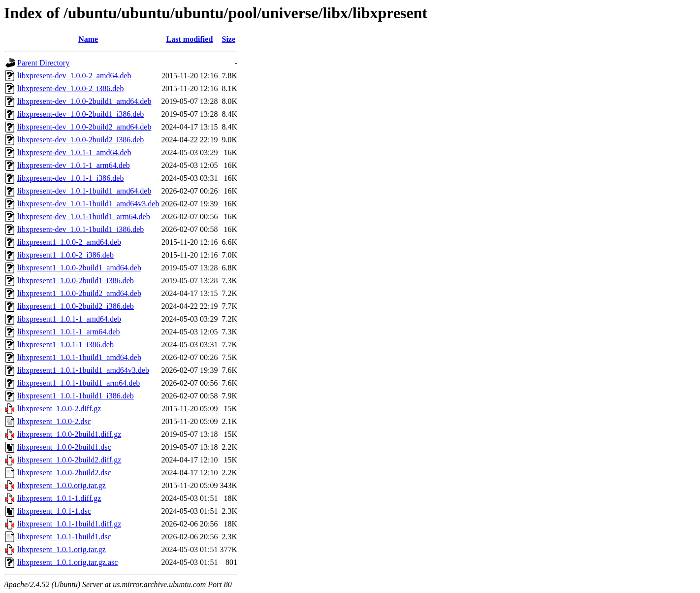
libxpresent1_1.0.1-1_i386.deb (65, 345)
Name (88, 39)
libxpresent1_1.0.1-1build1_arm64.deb (79, 383)
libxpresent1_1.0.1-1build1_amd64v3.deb (83, 370)
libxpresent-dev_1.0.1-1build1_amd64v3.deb (88, 204)
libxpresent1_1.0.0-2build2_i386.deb (76, 306)
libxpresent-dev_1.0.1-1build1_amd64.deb (84, 191)
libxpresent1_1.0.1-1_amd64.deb (69, 319)
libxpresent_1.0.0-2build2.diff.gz (69, 460)
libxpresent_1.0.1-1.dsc (54, 511)
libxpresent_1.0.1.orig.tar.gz (62, 549)
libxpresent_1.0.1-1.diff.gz (59, 498)
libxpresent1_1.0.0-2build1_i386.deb (76, 280)
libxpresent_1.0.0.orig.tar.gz (62, 485)
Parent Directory (43, 63)
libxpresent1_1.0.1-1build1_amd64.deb (79, 357)
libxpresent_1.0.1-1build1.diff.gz (69, 524)
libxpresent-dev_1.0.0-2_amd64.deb (74, 76)
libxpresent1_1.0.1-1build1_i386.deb (76, 396)
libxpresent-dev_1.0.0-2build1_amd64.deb (84, 101)
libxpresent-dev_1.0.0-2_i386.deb (70, 88)
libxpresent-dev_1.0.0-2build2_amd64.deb (84, 127)
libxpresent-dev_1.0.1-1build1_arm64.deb (84, 216)
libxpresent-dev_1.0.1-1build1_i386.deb (80, 229)
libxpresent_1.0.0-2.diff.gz (59, 409)
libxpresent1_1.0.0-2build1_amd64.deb (79, 268)
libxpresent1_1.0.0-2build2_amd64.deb (79, 293)
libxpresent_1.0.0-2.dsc (54, 421)
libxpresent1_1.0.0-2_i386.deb (65, 255)
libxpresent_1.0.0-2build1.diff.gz (69, 434)
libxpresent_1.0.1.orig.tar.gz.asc (67, 562)
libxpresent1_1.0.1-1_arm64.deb (68, 332)
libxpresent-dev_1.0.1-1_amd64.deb (74, 152)
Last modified (190, 39)
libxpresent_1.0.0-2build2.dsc (64, 473)
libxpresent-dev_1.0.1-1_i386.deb (70, 178)
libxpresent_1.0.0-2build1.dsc (64, 447)
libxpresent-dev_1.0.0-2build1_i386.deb (80, 114)
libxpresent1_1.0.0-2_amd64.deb (69, 242)
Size (229, 39)
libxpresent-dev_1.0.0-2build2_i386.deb (80, 140)
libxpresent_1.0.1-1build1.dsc (64, 537)
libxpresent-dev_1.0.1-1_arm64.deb (74, 165)
